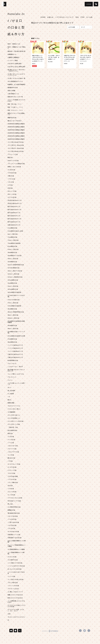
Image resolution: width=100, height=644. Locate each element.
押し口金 (10, 504)
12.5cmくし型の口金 (13, 274)
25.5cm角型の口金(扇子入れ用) (16, 336)
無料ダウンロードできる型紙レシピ (16, 114)
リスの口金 (11, 489)
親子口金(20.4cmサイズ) (14, 219)
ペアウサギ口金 (12, 479)
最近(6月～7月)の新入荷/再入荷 (16, 51)
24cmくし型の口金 (13, 329)
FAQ (77, 17)
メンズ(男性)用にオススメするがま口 (16, 602)
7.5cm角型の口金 (12, 237)
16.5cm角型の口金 (13, 289)
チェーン (10, 380)
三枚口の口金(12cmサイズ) (15, 354)
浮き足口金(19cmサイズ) (15, 203)
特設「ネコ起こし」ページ (15, 107)
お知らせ (50, 17)
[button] (89, 4)
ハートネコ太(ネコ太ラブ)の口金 (16, 573)
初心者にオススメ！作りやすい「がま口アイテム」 (16, 70)
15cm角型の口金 (12, 283)
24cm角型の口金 (12, 325)
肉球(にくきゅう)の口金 (14, 167)
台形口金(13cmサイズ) (14, 225)
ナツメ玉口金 (11, 440)
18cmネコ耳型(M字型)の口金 (16, 312)
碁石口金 (10, 433)
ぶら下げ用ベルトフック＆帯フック (16, 384)
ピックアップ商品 (13, 60)
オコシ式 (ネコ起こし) (14, 415)
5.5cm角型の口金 (12, 228)
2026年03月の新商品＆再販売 (16, 133)
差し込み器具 (11, 391)
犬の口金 (10, 486)
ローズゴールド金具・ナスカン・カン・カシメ (16, 610)
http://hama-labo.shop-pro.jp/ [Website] (89, 631)
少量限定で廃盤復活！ (14, 57)
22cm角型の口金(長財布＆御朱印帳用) (16, 322)
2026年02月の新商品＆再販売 (16, 136)
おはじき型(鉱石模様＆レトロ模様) (17, 541)
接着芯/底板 (11, 403)
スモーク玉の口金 (13, 516)
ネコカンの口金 (12, 557)
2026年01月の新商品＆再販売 (16, 139)
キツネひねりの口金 (13, 532)
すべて (83, 27)
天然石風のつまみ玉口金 (15, 538)
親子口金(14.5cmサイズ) (14, 210)
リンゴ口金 (11, 455)
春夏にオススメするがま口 (15, 595)
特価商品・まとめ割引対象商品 (16, 84)
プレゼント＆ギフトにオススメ (16, 617)
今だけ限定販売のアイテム (15, 81)
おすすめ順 (72, 27)
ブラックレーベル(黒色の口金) (16, 164)
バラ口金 (10, 461)
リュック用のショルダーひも (16, 374)
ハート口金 (11, 443)
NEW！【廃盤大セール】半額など (17, 48)
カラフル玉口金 (12, 197)
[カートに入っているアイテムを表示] (96, 4)
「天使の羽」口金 (13, 427)
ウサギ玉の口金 (12, 173)
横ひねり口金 (11, 458)
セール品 (89, 17)
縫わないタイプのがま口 (15, 121)
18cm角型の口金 (12, 309)
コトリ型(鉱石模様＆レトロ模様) (16, 553)
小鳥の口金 (11, 176)
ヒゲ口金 (10, 185)
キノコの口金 (11, 495)
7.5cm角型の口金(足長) (14, 243)
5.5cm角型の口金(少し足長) (15, 231)
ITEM (82, 17)
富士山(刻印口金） (13, 430)
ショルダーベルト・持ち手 (15, 367)
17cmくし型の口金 (13, 303)
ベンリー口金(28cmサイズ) (15, 351)
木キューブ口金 (12, 191)
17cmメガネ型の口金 (14, 300)
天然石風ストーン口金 (14, 535)
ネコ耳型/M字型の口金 (14, 507)
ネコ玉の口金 (11, 170)
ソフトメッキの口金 (13, 586)
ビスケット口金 (12, 470)
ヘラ (9, 397)
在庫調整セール (12, 54)
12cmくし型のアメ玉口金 (15, 271)
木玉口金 (10, 188)
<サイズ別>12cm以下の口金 (16, 142)
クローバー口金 (12, 449)
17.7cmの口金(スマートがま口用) (16, 296)
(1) (8, 620)
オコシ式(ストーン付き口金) (16, 421)
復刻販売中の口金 (13, 88)
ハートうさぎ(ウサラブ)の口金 (16, 566)
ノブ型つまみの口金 (13, 522)
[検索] (4, 4)
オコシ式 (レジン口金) (14, 424)
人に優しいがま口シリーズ (15, 592)
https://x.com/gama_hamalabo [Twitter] (80, 631)
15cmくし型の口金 (13, 286)
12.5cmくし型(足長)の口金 (15, 277)
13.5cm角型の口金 (13, 280)
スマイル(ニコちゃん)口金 (15, 498)
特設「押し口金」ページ (15, 104)
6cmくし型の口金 (13, 234)
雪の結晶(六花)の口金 (14, 513)
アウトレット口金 (13, 154)
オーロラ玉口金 (12, 467)
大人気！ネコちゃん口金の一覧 (16, 78)
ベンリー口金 (11, 576)
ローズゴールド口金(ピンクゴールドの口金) (17, 606)
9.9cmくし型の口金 (13, 249)
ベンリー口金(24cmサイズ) (15, 348)
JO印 (9, 614)
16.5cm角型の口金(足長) (14, 292)
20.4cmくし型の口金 (13, 318)
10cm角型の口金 (12, 252)
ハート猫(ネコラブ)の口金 (15, 563)
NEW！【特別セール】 (14, 44)
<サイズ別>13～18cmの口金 (16, 145)
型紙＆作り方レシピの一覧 (15, 97)
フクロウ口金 (11, 473)
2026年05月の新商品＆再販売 (16, 127)
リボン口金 (11, 182)
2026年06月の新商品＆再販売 (16, 124)
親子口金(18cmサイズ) (14, 213)
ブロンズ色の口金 (13, 583)
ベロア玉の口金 (12, 525)
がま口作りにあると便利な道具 (16, 67)
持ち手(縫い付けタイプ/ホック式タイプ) (16, 370)
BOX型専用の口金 (13, 360)
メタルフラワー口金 (13, 452)
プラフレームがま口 (13, 589)
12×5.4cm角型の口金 (13, 268)
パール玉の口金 (12, 519)
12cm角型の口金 (12, 262)
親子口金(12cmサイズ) (14, 206)
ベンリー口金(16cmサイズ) (15, 345)
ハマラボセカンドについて (64, 17)
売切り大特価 (11, 91)
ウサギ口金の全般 (13, 476)
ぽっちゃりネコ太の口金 (15, 569)
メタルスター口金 (13, 446)
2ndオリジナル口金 (13, 161)
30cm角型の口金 (12, 342)
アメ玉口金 (11, 437)
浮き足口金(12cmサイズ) (15, 200)
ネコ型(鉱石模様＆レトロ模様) (16, 549)
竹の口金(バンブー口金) (14, 501)
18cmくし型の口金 (13, 315)
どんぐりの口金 (12, 492)
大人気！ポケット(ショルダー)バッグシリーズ (16, 75)
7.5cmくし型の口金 (13, 240)
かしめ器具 (11, 394)
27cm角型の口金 (12, 339)
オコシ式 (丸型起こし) (14, 418)
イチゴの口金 (11, 528)
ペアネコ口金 (11, 179)
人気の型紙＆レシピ (13, 94)
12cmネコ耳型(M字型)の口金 (16, 265)
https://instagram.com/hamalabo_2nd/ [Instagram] (85, 631)
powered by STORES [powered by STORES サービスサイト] (50, 632)
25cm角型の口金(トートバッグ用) (16, 332)
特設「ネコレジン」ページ (15, 110)
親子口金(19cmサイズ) (14, 216)
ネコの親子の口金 (13, 560)
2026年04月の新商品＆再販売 (16, 130)
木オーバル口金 (12, 194)
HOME (43, 17)
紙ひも (9, 400)
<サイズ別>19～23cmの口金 (16, 148)
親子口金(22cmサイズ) (14, 222)
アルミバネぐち (12, 364)
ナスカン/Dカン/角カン (14, 409)
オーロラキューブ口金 (14, 464)
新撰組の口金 (11, 510)
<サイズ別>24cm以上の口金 (16, 151)
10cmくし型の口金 (13, 259)
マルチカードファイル (14, 406)
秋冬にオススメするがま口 (15, 598)
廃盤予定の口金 (12, 118)
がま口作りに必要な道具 (15, 64)
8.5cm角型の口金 (12, 246)
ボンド (9, 387)
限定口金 (10, 157)
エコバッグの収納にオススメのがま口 (16, 100)
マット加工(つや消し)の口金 (16, 579)
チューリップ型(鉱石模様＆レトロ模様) (17, 546)
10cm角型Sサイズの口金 (15, 256)
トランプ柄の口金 (13, 482)
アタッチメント (12, 377)
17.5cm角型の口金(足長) (14, 306)
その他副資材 (11, 412)
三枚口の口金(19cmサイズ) (15, 357)
